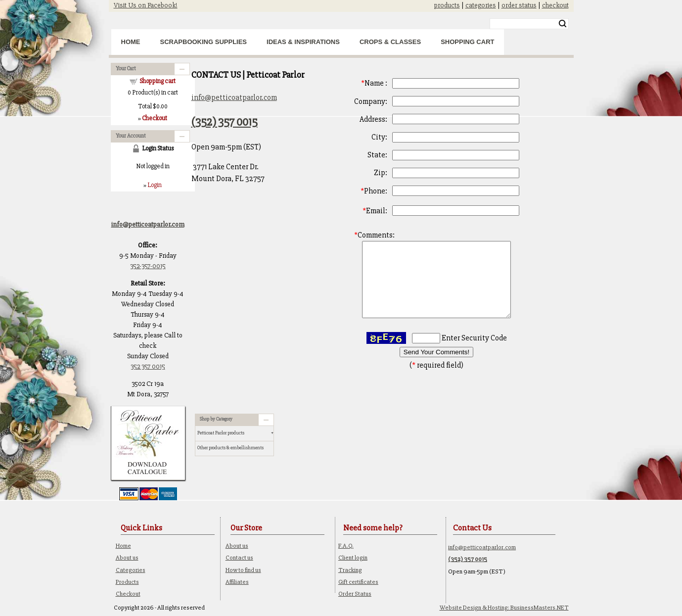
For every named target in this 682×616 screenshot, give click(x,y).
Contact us (239, 558)
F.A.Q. (346, 546)
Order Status (355, 594)
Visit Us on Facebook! (146, 5)
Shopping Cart (467, 42)
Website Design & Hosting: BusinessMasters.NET (504, 608)
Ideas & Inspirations (303, 42)
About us (127, 558)
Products (127, 582)
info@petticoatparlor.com (234, 97)
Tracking (350, 570)
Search (563, 24)
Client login (353, 558)
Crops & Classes (390, 42)
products (447, 5)
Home (131, 42)
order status (519, 5)
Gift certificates (358, 582)
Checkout (128, 594)
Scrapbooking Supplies (204, 42)
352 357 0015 (148, 366)
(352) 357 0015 (225, 122)
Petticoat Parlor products (221, 433)
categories (481, 5)
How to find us (243, 570)
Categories (131, 570)
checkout (555, 5)
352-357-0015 (148, 266)
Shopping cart (158, 81)
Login (155, 185)
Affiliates (237, 582)
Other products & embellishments (230, 448)
